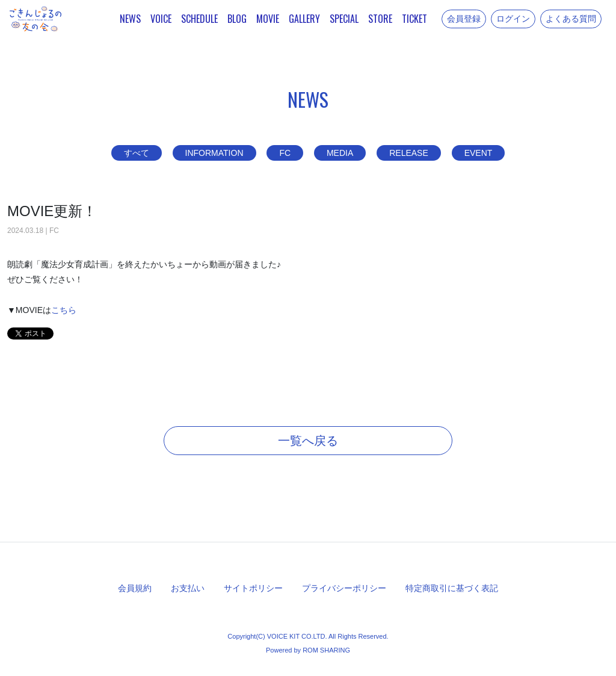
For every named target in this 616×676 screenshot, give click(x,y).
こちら (64, 310)
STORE (380, 19)
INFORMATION (214, 153)
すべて (137, 153)
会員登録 (464, 19)
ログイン (513, 19)
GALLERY (304, 19)
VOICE (161, 19)
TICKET (414, 19)
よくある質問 (571, 19)
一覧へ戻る (308, 441)
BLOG (237, 19)
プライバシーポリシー (344, 588)
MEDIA (340, 153)
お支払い (188, 588)
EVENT (479, 153)
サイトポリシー (253, 588)
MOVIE (268, 19)
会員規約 (135, 588)
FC (285, 153)
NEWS (130, 19)
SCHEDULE (199, 19)
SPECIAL (344, 19)
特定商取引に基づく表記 (452, 588)
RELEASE (409, 153)
